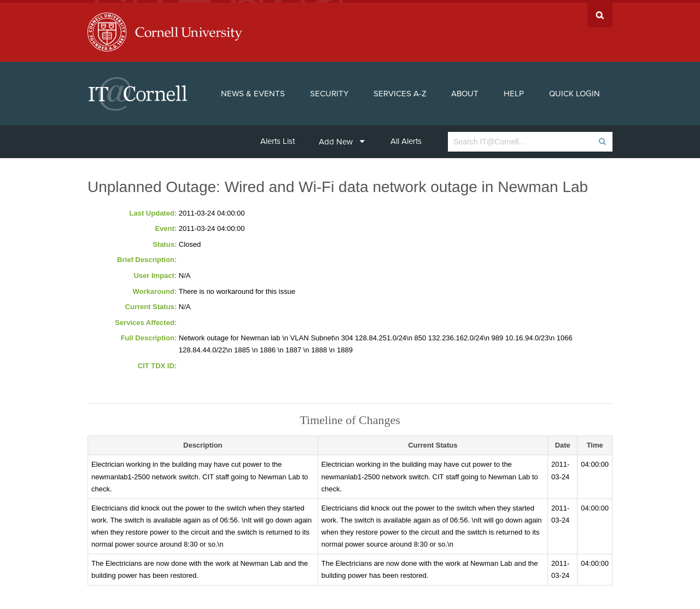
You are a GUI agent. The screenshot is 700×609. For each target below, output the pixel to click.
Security (329, 91)
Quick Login (574, 91)
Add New (342, 139)
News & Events (253, 91)
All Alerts (406, 138)
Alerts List (278, 138)
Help (514, 91)
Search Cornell (600, 12)
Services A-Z (400, 91)
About (465, 91)
